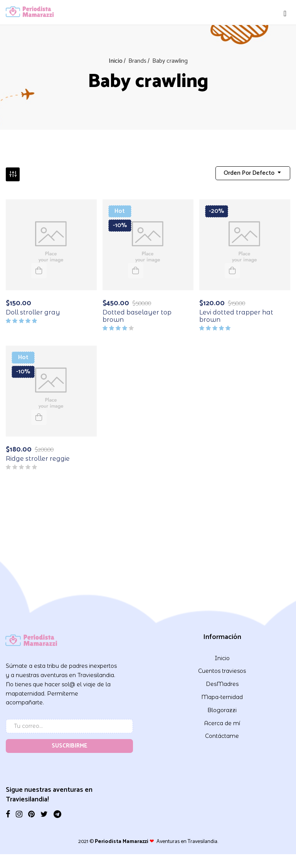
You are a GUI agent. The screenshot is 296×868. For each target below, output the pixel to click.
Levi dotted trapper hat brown (236, 313)
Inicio (116, 61)
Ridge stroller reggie (38, 456)
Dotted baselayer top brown (137, 313)
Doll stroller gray (33, 310)
